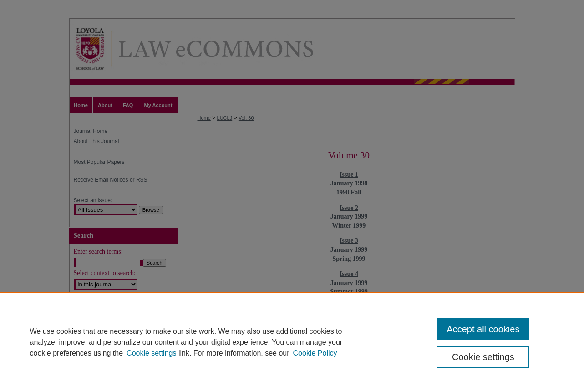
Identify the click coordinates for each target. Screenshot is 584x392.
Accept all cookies (483, 329)
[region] (292, 342)
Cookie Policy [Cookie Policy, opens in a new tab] (315, 353)
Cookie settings (151, 353)
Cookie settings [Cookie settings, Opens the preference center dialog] (483, 357)
